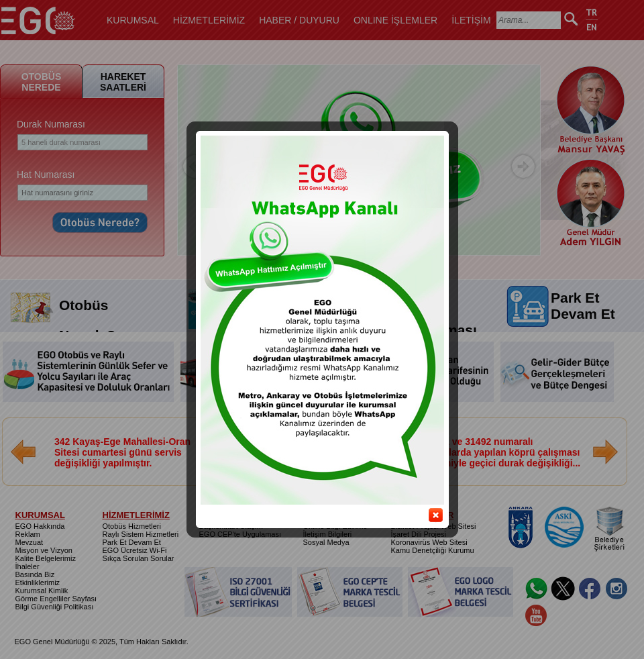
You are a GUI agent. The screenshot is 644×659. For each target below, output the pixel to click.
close (426, 508)
